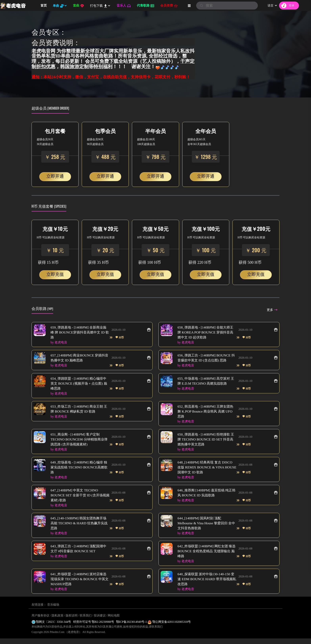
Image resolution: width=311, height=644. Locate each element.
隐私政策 (58, 621)
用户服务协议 (40, 621)
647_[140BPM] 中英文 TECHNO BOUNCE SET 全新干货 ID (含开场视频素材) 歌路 (80, 499)
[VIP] (50, 309)
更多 (272, 310)
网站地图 (114, 621)
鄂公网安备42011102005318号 (169, 627)
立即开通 (55, 176)
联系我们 (86, 621)
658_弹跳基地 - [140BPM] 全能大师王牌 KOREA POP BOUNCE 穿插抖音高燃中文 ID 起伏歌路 (207, 333)
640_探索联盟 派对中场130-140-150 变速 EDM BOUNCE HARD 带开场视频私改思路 (206, 584)
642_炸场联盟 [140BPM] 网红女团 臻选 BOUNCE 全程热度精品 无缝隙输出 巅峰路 (206, 556)
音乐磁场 (53, 610)
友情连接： (39, 610)
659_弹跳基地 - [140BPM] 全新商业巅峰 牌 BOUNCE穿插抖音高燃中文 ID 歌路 (80, 333)
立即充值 (55, 274)
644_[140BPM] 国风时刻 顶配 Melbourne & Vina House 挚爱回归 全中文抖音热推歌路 (206, 527)
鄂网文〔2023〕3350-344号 (51, 627)
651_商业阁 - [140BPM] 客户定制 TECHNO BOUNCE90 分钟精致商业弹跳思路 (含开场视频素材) (79, 442)
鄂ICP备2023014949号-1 (132, 627)
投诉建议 (100, 621)
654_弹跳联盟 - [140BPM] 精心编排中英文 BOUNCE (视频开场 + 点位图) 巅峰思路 (80, 385)
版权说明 (72, 621)
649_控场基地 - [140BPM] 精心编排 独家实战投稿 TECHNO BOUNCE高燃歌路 (79, 470)
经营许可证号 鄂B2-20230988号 (94, 627)
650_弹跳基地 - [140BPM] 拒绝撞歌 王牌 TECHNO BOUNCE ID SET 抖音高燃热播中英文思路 (206, 442)
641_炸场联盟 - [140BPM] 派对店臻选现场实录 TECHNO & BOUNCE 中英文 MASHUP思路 (80, 584)
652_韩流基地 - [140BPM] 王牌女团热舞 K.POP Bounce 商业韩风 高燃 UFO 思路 (207, 413)
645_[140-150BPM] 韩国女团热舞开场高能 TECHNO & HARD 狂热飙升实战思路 (80, 527)
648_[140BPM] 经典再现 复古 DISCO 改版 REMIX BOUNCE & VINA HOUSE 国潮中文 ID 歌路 (206, 470)
